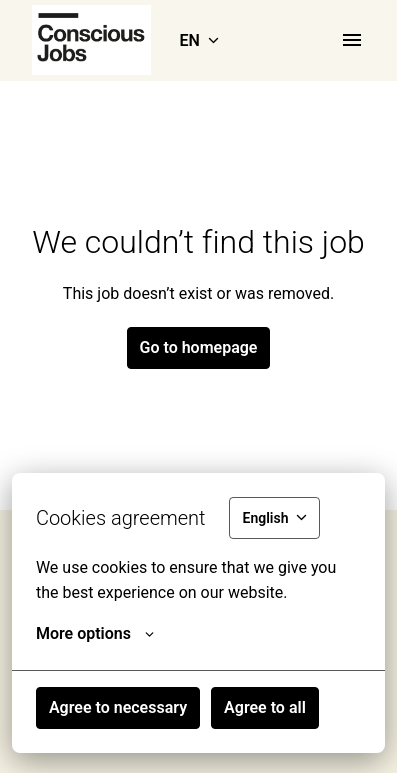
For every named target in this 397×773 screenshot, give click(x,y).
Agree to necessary (118, 707)
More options (95, 634)
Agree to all (265, 707)
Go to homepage (199, 347)
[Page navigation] (352, 40)
